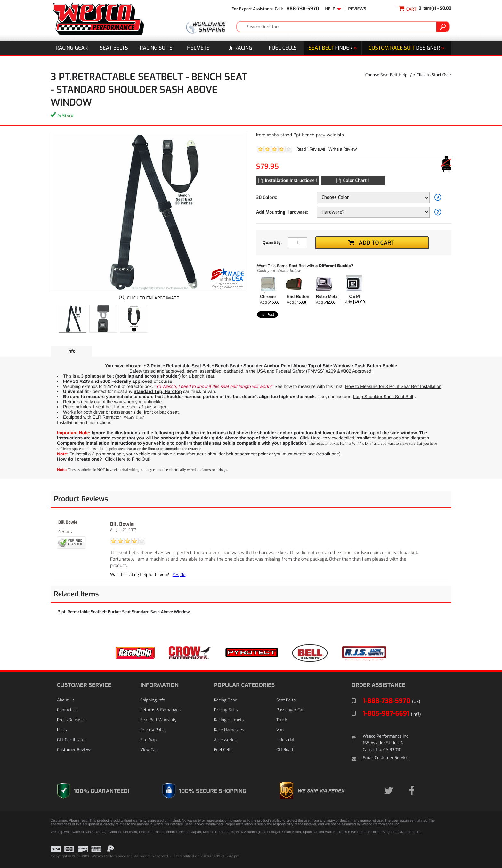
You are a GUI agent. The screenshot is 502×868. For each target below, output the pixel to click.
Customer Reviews (75, 750)
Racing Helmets (229, 720)
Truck (282, 720)
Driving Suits (226, 710)
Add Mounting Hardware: (282, 212)
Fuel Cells (283, 48)
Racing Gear (72, 48)
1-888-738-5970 (392, 701)
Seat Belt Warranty (158, 720)
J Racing (241, 48)
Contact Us (67, 710)
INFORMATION (159, 685)
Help (333, 9)
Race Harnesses (229, 730)
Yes (176, 575)
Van (280, 730)
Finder (333, 48)
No (183, 575)
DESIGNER (406, 48)
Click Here (310, 438)
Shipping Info (153, 700)
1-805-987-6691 (392, 713)
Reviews (357, 9)
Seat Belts (114, 48)
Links (62, 730)
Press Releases (71, 720)
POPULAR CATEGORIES (244, 685)
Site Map (148, 740)
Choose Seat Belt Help (386, 75)
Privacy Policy (153, 730)
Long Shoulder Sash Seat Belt (383, 397)
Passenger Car (290, 710)
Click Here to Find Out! (128, 459)
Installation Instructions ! (288, 180)
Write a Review (343, 149)
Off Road (285, 750)
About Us (66, 700)
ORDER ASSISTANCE (378, 685)
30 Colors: (267, 197)
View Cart (149, 750)
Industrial (285, 740)
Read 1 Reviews (311, 149)
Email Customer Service (386, 758)
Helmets (198, 48)
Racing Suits (156, 48)
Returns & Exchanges (160, 710)
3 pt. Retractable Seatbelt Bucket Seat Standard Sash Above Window (124, 612)
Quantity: (272, 243)
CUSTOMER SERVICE (84, 685)
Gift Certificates (72, 740)
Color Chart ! (353, 180)
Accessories (225, 740)
